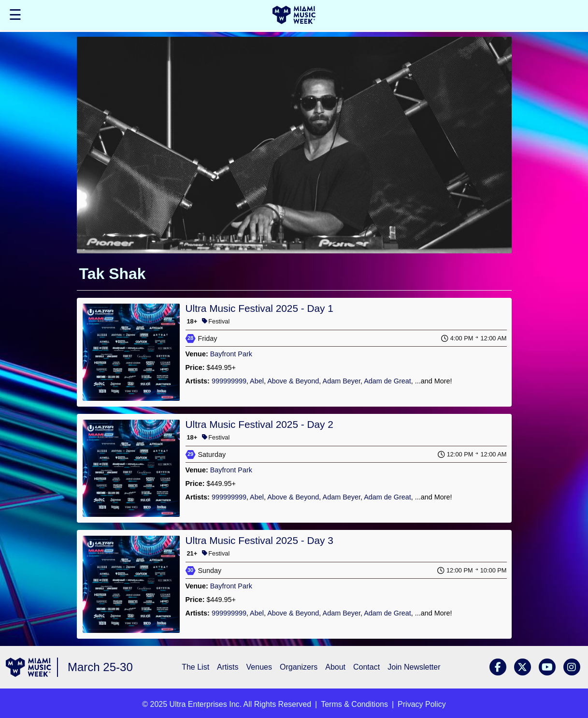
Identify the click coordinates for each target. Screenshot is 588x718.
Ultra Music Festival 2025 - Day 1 (259, 308)
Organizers (299, 667)
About (335, 667)
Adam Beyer (342, 381)
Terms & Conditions (354, 704)
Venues (259, 667)
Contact (366, 667)
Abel (257, 381)
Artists (228, 667)
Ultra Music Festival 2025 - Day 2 (259, 424)
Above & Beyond (293, 381)
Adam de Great (387, 381)
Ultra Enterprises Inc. (206, 704)
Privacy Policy (422, 704)
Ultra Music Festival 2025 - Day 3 (259, 540)
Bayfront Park (231, 354)
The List (195, 667)
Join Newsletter (414, 667)
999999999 (229, 381)
